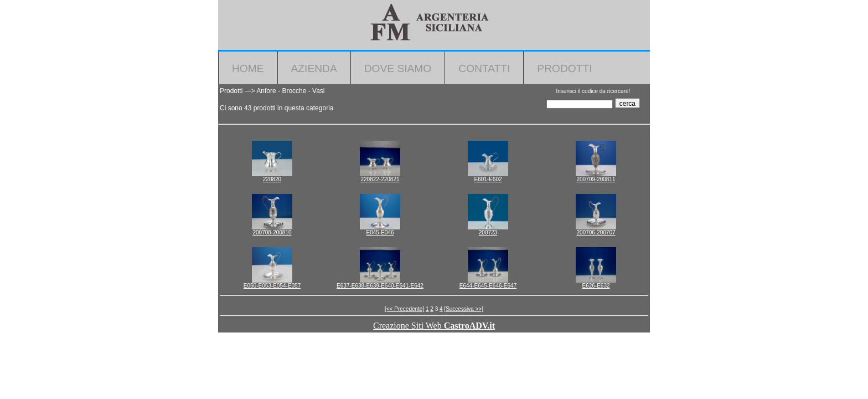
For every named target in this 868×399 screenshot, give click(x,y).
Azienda (314, 68)
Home (248, 68)
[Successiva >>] (464, 309)
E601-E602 (488, 179)
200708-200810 (272, 232)
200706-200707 (596, 232)
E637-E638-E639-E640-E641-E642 (380, 286)
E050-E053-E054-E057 (272, 286)
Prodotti (564, 68)
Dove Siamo (398, 68)
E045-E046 (380, 232)
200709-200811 (596, 179)
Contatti (484, 68)
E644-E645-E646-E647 (488, 286)
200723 (488, 232)
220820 (272, 179)
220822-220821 (380, 179)
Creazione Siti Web (434, 326)
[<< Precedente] (404, 309)
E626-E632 (596, 286)
